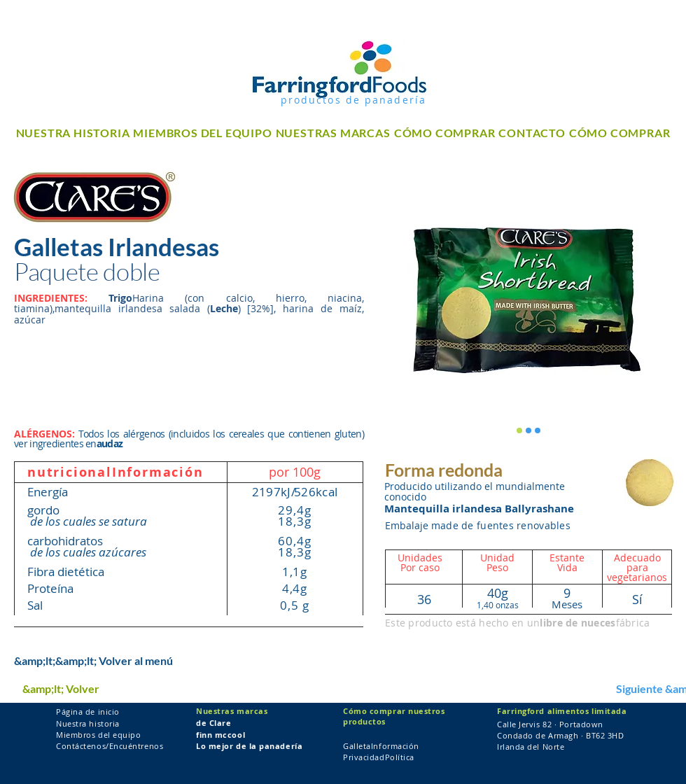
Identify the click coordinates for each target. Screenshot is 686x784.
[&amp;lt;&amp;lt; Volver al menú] (93, 661)
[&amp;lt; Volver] (66, 689)
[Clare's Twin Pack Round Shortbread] (519, 430)
